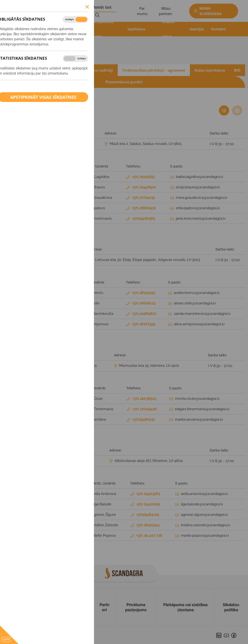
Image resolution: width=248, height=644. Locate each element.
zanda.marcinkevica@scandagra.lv (202, 314)
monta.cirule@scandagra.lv (197, 399)
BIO (237, 70)
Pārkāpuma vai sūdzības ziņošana (186, 607)
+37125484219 (147, 515)
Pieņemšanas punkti (124, 82)
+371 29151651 (143, 177)
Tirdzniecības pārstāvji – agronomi (154, 70)
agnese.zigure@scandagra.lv (205, 515)
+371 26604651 (77, 144)
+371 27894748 (82, 461)
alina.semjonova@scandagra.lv (199, 324)
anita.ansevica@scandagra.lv (205, 494)
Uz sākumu (13, 607)
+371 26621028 (70, 260)
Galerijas (197, 29)
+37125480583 (143, 218)
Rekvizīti (15, 70)
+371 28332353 (143, 293)
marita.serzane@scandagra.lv (199, 419)
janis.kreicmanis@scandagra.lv (201, 218)
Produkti (77, 29)
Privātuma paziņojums (136, 607)
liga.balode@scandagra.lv (202, 504)
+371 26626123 (143, 303)
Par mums (38, 607)
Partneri (105, 607)
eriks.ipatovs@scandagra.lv (198, 208)
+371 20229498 (144, 409)
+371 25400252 (148, 504)
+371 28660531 (144, 208)
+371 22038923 (144, 399)
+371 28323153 (148, 525)
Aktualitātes (33, 29)
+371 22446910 (144, 187)
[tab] (224, 110)
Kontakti (218, 29)
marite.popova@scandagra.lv (205, 535)
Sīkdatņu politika (231, 607)
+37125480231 (143, 419)
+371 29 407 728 (149, 535)
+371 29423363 (148, 494)
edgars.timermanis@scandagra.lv (202, 409)
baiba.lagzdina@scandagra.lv (200, 177)
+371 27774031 (143, 198)
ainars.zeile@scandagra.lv (195, 303)
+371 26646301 (85, 366)
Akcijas (57, 29)
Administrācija (46, 70)
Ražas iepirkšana (136, 22)
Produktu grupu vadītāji (91, 70)
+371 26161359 (143, 324)
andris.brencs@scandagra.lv (197, 293)
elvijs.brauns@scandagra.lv (198, 187)
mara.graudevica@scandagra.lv (202, 198)
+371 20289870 (144, 314)
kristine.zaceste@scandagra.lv (206, 525)
